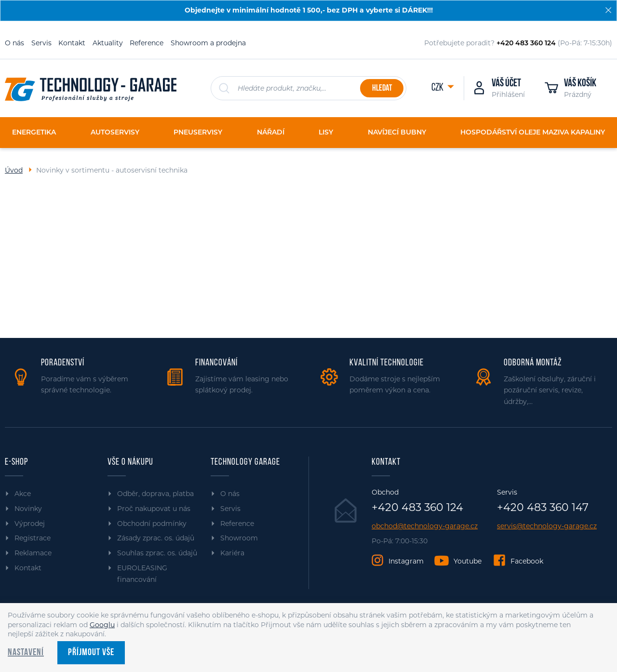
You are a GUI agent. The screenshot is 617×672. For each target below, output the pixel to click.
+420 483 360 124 (417, 508)
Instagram (406, 561)
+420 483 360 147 (543, 508)
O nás (14, 43)
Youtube (468, 561)
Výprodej (30, 524)
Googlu (102, 625)
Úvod (14, 170)
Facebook (527, 561)
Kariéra (232, 553)
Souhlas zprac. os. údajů (157, 553)
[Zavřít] (608, 10)
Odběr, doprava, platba (155, 494)
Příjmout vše (91, 653)
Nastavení (26, 653)
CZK (438, 88)
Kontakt (72, 43)
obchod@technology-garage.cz (425, 526)
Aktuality (108, 43)
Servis (41, 43)
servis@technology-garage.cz (547, 526)
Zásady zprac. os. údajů (156, 538)
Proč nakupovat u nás (154, 509)
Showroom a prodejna (208, 43)
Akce (23, 494)
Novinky (28, 509)
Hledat (382, 88)
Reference (147, 43)
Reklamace (33, 553)
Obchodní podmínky (152, 524)
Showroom (239, 538)
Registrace (33, 538)
